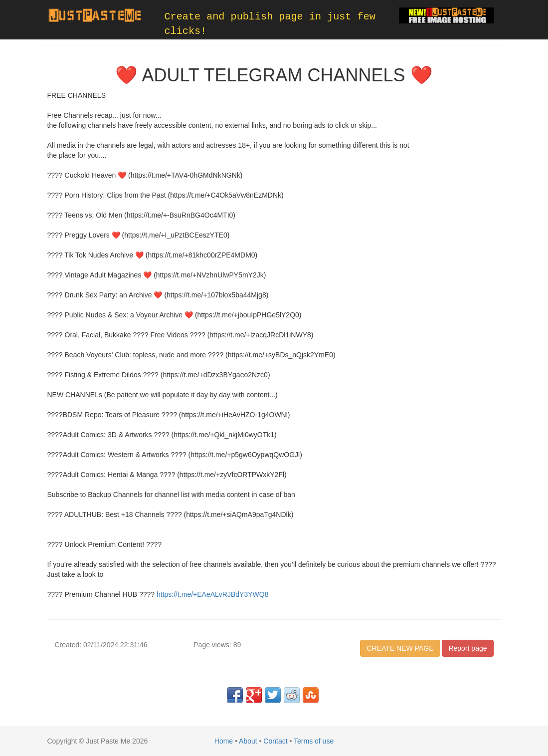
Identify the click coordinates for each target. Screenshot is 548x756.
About (248, 741)
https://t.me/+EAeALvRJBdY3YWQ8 (213, 594)
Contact (275, 741)
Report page (467, 648)
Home (224, 741)
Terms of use (314, 741)
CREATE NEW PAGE (400, 648)
